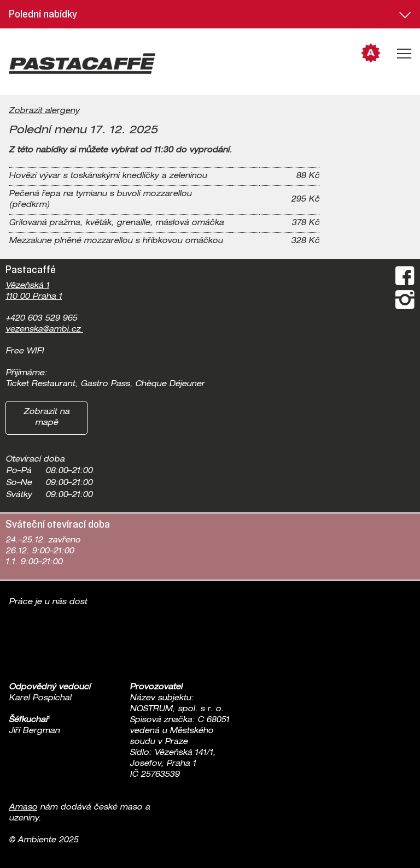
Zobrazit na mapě (46, 418)
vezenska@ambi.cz (44, 330)
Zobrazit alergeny (44, 111)
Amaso (23, 808)
